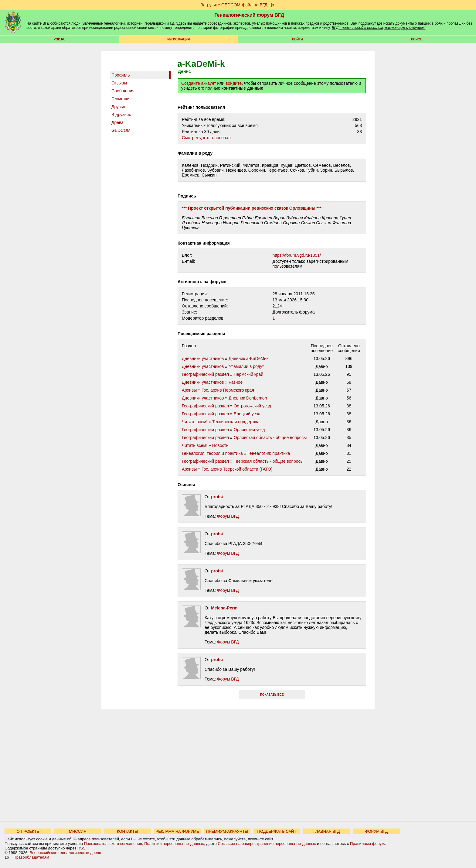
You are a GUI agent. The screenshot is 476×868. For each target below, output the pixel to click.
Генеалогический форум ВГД (249, 15)
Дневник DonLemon (248, 398)
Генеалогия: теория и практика (212, 453)
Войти (297, 39)
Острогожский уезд (252, 406)
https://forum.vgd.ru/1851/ (297, 255)
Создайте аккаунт (199, 83)
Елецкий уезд (247, 414)
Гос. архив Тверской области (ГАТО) (237, 469)
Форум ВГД (228, 516)
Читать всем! (195, 422)
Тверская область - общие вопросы (269, 461)
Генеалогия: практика (269, 453)
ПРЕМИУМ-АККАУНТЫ (227, 831)
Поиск (416, 39)
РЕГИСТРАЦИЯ (178, 39)
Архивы (189, 390)
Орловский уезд (249, 430)
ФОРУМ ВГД (377, 831)
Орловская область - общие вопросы (270, 437)
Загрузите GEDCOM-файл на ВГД (234, 5)
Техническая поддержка (236, 422)
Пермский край (248, 374)
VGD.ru (60, 39)
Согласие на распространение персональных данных (267, 844)
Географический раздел (205, 374)
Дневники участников (203, 359)
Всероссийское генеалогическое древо (66, 853)
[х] (273, 5)
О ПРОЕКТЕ (28, 831)
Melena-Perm (224, 608)
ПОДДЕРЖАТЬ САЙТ (277, 831)
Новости (220, 445)
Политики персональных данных (174, 844)
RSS (82, 848)
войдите (234, 83)
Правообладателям (31, 857)
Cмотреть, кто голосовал (206, 138)
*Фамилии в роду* (246, 366)
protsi (217, 497)
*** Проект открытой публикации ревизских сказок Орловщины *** (252, 208)
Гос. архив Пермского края (228, 390)
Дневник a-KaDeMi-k (249, 359)
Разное (236, 382)
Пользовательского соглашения (113, 844)
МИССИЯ (78, 831)
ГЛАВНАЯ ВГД (327, 831)
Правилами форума (368, 844)
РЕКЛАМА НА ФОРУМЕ (177, 831)
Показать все (272, 695)
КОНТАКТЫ (127, 831)
